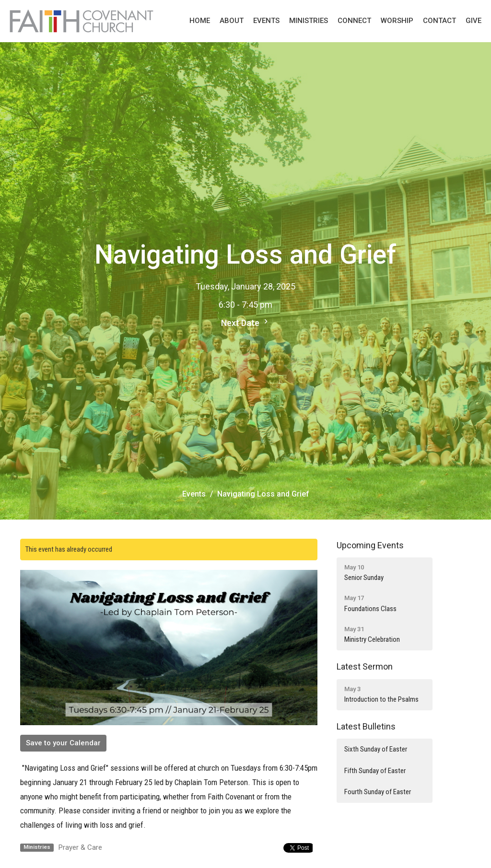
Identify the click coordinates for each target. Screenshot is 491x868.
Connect (354, 21)
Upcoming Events (370, 545)
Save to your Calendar (63, 743)
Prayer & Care (80, 847)
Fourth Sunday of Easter (378, 792)
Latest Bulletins (366, 726)
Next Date (246, 322)
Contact (439, 21)
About (232, 21)
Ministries (309, 21)
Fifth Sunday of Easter (375, 771)
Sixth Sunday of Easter (376, 749)
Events (266, 21)
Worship (397, 21)
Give (473, 21)
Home (200, 21)
